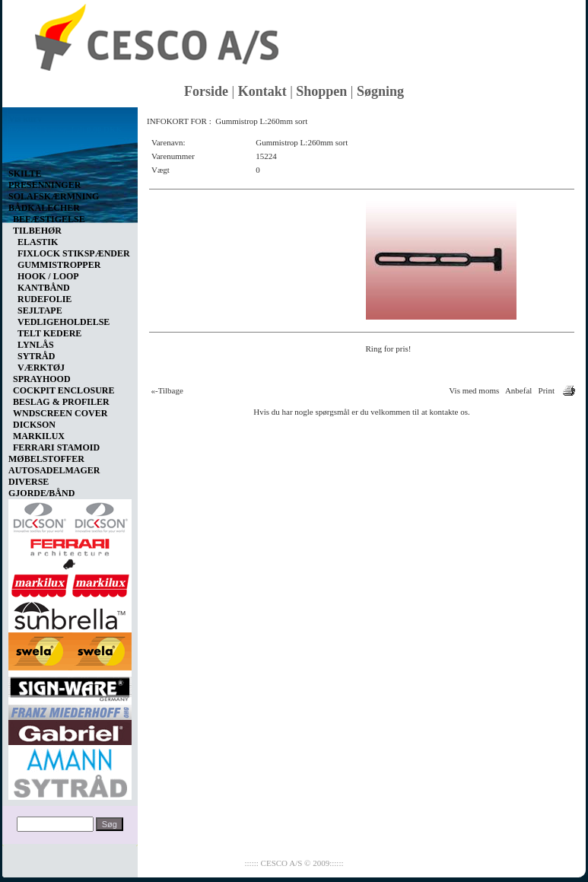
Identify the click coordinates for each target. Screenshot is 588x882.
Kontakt (262, 91)
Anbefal (518, 390)
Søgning (380, 91)
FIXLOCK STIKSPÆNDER (74, 253)
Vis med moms (474, 390)
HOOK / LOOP (48, 276)
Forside (206, 91)
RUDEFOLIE (44, 299)
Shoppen (321, 91)
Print (547, 390)
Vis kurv (25, 119)
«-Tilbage (167, 390)
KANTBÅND (44, 288)
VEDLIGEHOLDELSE (64, 322)
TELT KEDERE (49, 333)
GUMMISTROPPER (59, 265)
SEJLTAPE (40, 310)
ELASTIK (38, 242)
